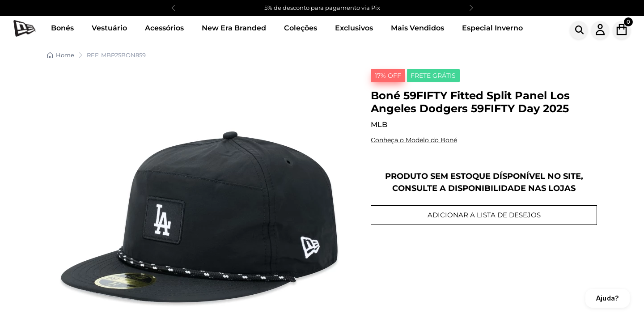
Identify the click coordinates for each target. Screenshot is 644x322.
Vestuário (109, 28)
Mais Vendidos (417, 28)
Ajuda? (608, 298)
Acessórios (164, 28)
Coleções (301, 28)
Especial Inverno (492, 28)
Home (61, 55)
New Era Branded (234, 28)
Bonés (62, 28)
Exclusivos (354, 28)
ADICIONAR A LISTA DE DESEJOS (484, 215)
